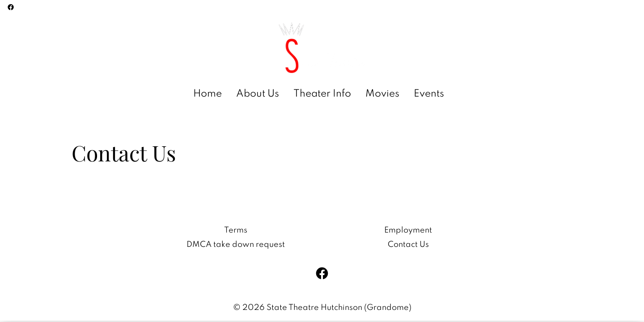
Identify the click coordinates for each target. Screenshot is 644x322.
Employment (408, 230)
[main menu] (319, 94)
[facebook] (11, 7)
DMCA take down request (236, 245)
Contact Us (408, 245)
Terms (236, 230)
